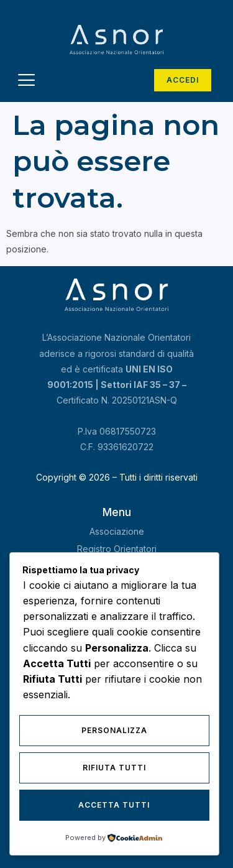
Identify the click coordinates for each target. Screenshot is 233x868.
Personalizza (114, 730)
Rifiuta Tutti (114, 768)
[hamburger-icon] (26, 82)
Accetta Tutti (114, 805)
